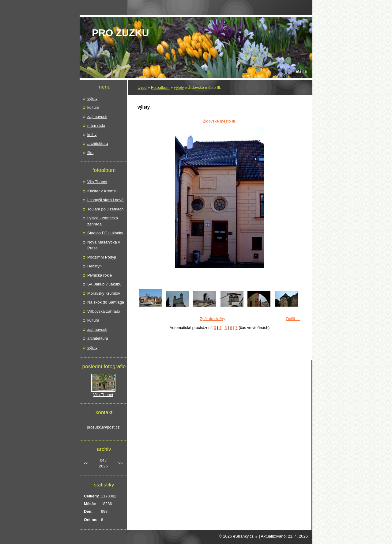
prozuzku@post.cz (103, 427)
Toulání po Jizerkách (106, 209)
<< (86, 463)
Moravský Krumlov (104, 293)
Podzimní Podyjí (102, 257)
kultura (93, 107)
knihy (92, 135)
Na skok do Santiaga (106, 302)
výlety (179, 87)
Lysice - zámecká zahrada (103, 221)
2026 (103, 466)
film (90, 153)
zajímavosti (97, 117)
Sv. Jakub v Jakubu (104, 284)
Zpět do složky (213, 319)
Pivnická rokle (100, 275)
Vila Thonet (97, 182)
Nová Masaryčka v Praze (104, 245)
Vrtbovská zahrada (104, 311)
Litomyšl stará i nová (106, 200)
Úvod (142, 87)
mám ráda (96, 125)
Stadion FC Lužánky (105, 233)
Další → (293, 319)
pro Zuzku (121, 33)
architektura (98, 144)
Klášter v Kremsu (102, 191)
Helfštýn (94, 266)
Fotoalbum (160, 87)
